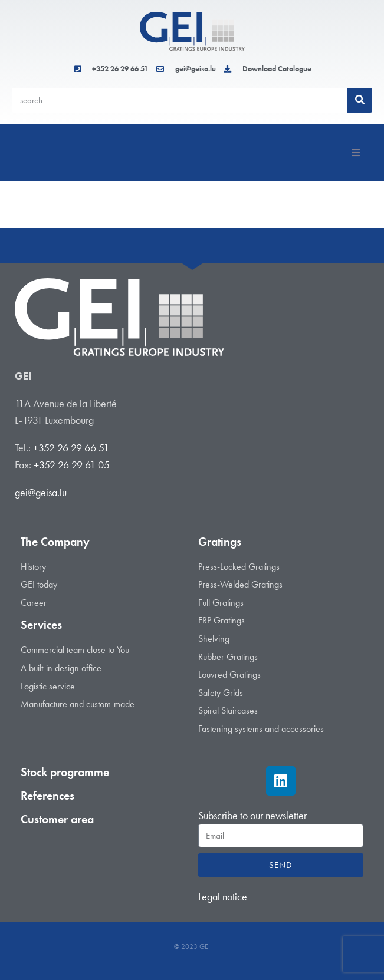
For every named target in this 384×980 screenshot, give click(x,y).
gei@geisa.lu (41, 492)
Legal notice (223, 897)
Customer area (57, 819)
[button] (356, 153)
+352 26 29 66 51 (71, 448)
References (47, 796)
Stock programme (65, 772)
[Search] (360, 100)
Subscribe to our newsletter (252, 815)
